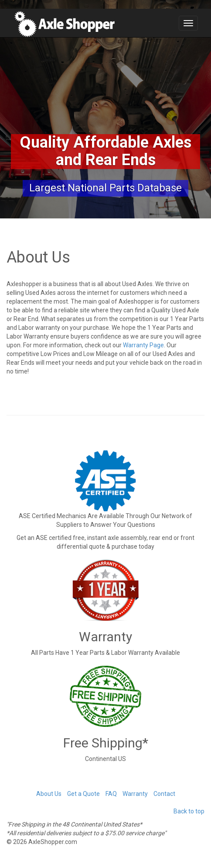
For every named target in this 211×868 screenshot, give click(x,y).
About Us (49, 794)
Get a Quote (83, 794)
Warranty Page (143, 345)
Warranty (135, 794)
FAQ (111, 794)
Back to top (189, 811)
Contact (164, 794)
